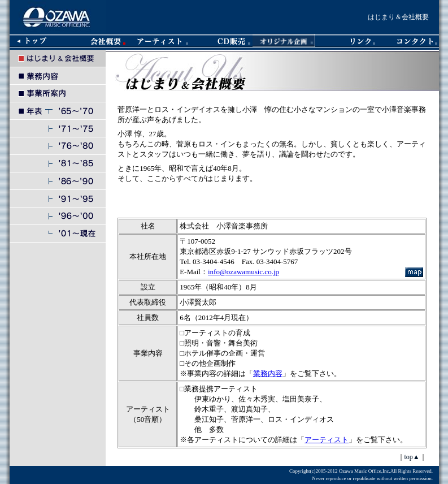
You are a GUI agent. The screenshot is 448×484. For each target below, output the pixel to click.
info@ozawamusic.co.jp (243, 272)
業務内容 (268, 373)
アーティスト (327, 440)
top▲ (412, 457)
